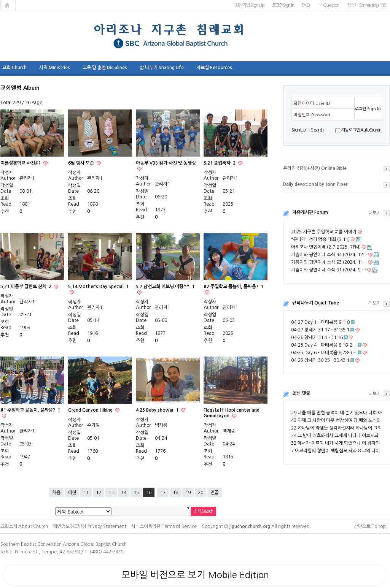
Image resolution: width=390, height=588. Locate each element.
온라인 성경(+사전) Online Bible (315, 168)
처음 (56, 493)
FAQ (306, 5)
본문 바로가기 (0, 0)
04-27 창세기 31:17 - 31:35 (320, 330)
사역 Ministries (55, 68)
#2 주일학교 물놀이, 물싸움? (233, 287)
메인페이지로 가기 (8, 5)
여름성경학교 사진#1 (21, 163)
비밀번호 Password (312, 115)
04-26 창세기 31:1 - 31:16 (317, 338)
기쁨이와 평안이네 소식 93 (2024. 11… (329, 262)
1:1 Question (328, 5)
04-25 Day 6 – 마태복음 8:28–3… (324, 353)
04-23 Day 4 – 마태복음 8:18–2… (324, 345)
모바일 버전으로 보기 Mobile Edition (195, 575)
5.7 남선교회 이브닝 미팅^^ (165, 287)
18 (175, 493)
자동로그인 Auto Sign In (361, 130)
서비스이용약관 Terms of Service (164, 526)
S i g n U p (298, 130)
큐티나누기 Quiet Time (316, 303)
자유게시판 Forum (310, 212)
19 (188, 493)
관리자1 (27, 178)
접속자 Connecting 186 (366, 5)
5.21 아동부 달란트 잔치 (26, 287)
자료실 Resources (214, 68)
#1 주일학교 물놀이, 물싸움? (30, 410)
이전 (72, 493)
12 (99, 493)
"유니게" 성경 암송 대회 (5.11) (320, 239)
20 (201, 493)
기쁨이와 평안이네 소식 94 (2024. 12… (329, 255)
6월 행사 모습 (82, 163)
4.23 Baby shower (158, 410)
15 (136, 493)
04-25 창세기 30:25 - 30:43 (320, 360)
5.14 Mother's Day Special (98, 287)
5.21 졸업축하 (220, 163)
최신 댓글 (301, 393)
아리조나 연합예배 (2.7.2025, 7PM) (326, 247)
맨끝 (215, 493)
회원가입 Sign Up (250, 5)
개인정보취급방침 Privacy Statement (90, 526)
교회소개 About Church (24, 526)
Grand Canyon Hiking (91, 410)
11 (86, 493)
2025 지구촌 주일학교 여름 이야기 (324, 232)
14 (124, 493)
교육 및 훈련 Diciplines (105, 68)
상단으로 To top (370, 526)
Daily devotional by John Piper (315, 184)
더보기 (375, 213)
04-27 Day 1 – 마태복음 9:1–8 (320, 322)
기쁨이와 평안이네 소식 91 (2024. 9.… (329, 270)
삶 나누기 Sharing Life (162, 68)
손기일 (93, 425)
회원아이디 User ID (312, 103)
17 (163, 493)
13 (111, 493)
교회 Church (14, 68)
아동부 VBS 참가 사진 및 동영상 (166, 163)
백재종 (161, 425)
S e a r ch (317, 130)
